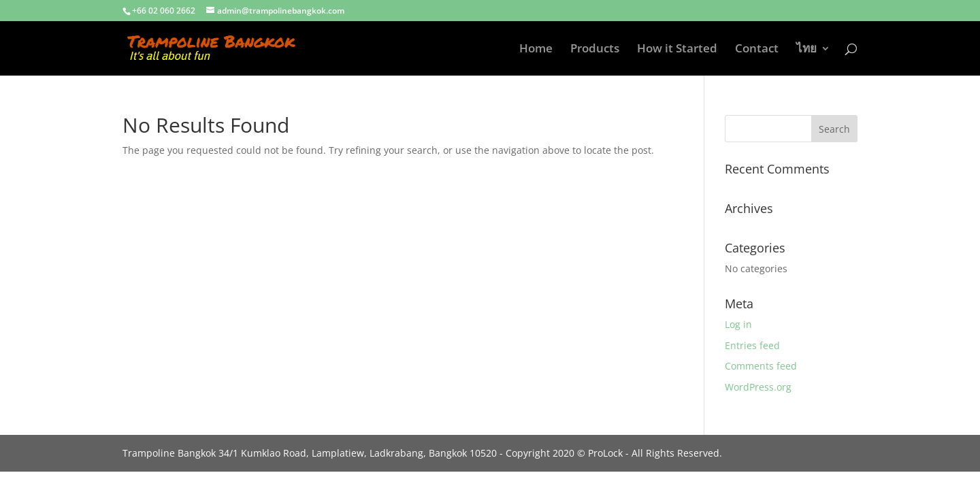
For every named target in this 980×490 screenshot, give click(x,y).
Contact (757, 50)
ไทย (806, 50)
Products (595, 50)
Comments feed (761, 366)
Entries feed (752, 345)
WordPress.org (758, 387)
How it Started (677, 50)
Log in (738, 324)
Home (536, 50)
